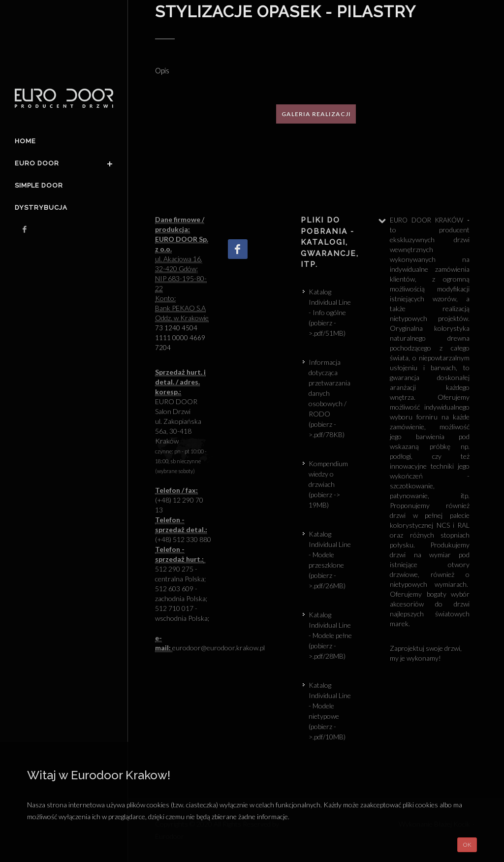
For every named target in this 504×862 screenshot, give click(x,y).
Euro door (37, 163)
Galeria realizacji (316, 114)
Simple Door (39, 185)
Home (25, 141)
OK (467, 845)
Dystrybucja (41, 208)
